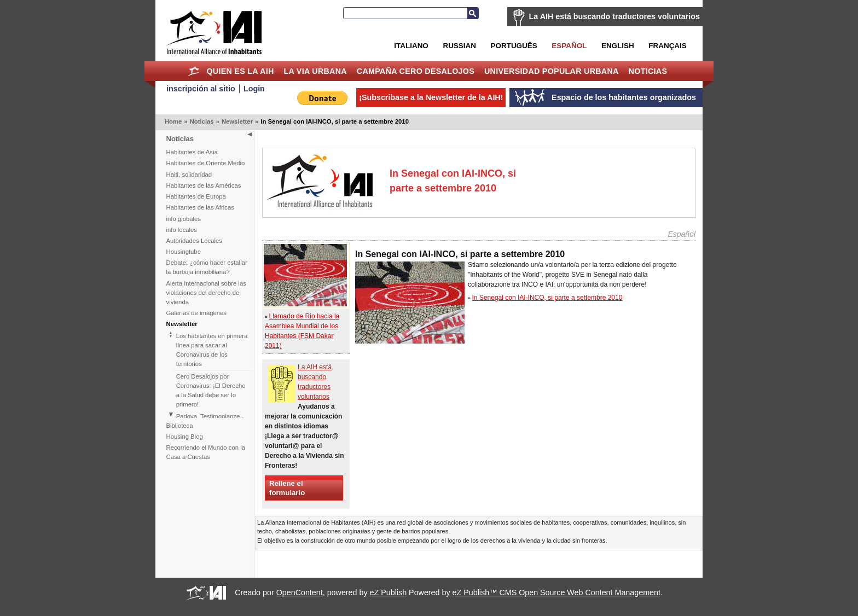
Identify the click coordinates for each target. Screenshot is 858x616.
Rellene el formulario (287, 488)
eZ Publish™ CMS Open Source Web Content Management (556, 592)
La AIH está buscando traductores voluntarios (614, 16)
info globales (184, 219)
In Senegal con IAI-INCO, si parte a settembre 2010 (547, 298)
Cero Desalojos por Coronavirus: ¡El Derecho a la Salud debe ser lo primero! (211, 390)
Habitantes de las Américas (204, 185)
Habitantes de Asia (192, 152)
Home (194, 71)
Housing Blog (185, 437)
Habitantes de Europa (196, 196)
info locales (182, 230)
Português (514, 46)
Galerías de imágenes (197, 313)
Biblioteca (180, 426)
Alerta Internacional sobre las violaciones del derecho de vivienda (206, 293)
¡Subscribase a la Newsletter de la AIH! (431, 97)
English (618, 46)
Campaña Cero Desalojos (416, 71)
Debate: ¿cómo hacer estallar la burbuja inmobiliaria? (207, 267)
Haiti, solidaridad (189, 175)
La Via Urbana (315, 71)
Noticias (648, 71)
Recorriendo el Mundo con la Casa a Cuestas (206, 452)
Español (569, 46)
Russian (459, 46)
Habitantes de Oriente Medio (206, 163)
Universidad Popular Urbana (552, 71)
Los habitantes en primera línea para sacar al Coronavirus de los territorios (212, 350)
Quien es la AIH (240, 71)
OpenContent (300, 592)
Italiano (411, 46)
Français (667, 46)
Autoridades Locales (194, 241)
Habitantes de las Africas (200, 207)
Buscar (473, 13)
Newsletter (237, 121)
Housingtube (184, 252)
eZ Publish (389, 592)
